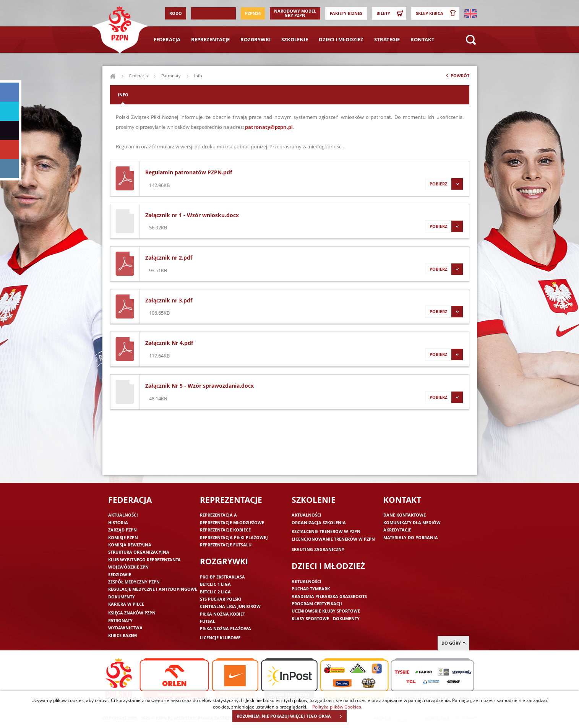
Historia (118, 522)
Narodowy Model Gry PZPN (295, 13)
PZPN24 (253, 13)
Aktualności (123, 515)
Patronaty (171, 76)
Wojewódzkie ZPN (128, 567)
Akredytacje (397, 530)
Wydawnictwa (125, 628)
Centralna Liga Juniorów (230, 606)
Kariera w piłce (126, 604)
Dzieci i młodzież (341, 39)
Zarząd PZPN (122, 530)
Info (123, 95)
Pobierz (444, 184)
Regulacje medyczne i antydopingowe (153, 589)
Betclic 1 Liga (215, 584)
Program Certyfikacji (317, 604)
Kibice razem (122, 635)
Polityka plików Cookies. (337, 707)
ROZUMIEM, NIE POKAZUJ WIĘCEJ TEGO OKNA (291, 716)
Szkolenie (295, 39)
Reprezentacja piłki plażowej (234, 537)
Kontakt (422, 39)
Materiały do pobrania (411, 537)
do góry (453, 643)
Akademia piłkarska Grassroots (329, 596)
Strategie (387, 39)
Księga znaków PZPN (132, 613)
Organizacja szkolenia (319, 522)
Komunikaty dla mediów (412, 522)
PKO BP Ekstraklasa (222, 577)
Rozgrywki (255, 39)
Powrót (457, 77)
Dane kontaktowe (405, 515)
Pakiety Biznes (346, 13)
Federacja (167, 39)
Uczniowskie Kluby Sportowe (326, 611)
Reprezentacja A (218, 515)
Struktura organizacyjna (139, 552)
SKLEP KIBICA (437, 13)
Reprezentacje (210, 39)
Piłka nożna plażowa (225, 628)
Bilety (391, 13)
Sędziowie (120, 574)
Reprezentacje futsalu (226, 545)
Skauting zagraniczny (318, 549)
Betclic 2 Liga (215, 592)
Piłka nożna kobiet (222, 614)
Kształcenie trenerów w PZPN (326, 531)
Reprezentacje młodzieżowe (232, 522)
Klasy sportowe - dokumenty (326, 618)
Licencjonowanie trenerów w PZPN (333, 539)
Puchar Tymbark (311, 589)
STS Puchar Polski (221, 599)
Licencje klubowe (220, 638)
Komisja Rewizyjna (130, 545)
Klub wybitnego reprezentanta (144, 560)
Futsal (208, 621)
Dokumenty (122, 597)
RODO (176, 13)
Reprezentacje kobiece (225, 530)
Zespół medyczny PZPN (134, 582)
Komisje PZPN (123, 537)
